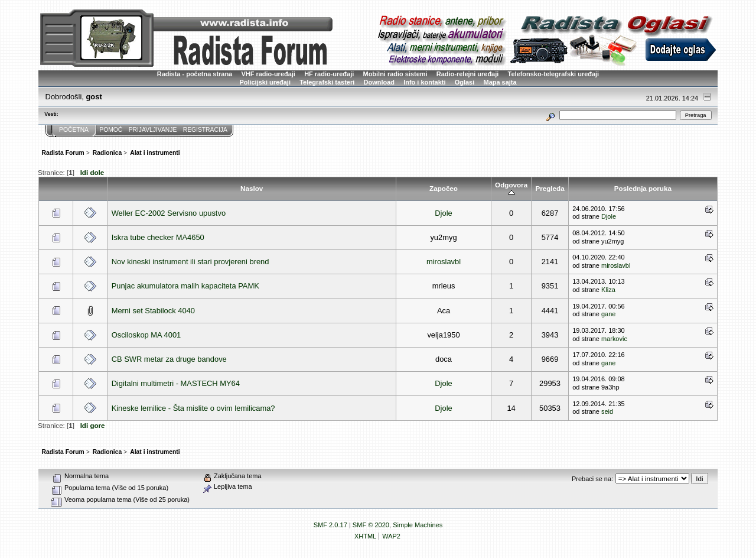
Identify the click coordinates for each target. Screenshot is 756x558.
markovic (614, 339)
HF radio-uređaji (329, 74)
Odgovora (511, 189)
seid (607, 411)
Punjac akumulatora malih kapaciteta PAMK (185, 286)
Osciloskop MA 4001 (146, 335)
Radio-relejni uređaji (467, 74)
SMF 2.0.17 (330, 525)
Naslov (252, 188)
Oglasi (465, 82)
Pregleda (550, 188)
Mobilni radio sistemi (395, 74)
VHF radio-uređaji (268, 74)
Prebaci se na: (592, 479)
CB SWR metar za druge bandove (169, 359)
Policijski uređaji (265, 82)
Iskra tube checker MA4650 (158, 237)
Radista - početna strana (195, 74)
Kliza (608, 290)
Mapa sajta (500, 82)
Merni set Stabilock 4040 (153, 311)
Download (379, 82)
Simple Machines (418, 525)
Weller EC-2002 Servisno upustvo (169, 213)
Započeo (444, 188)
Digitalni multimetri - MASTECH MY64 (176, 383)
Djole (443, 213)
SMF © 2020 (371, 525)
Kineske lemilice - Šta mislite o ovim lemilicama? (193, 408)
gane (608, 314)
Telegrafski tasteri (327, 82)
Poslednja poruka (643, 188)
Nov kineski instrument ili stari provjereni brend (190, 262)
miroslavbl (444, 262)
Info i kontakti (424, 82)
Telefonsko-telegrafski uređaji (554, 74)
